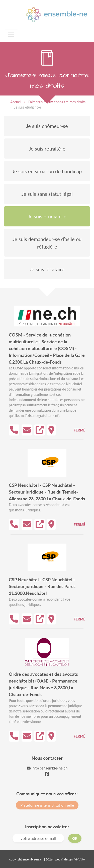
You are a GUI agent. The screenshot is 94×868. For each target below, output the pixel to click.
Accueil (16, 102)
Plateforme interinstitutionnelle (47, 805)
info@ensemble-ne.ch (47, 768)
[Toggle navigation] (11, 34)
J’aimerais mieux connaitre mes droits (57, 102)
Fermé (79, 430)
